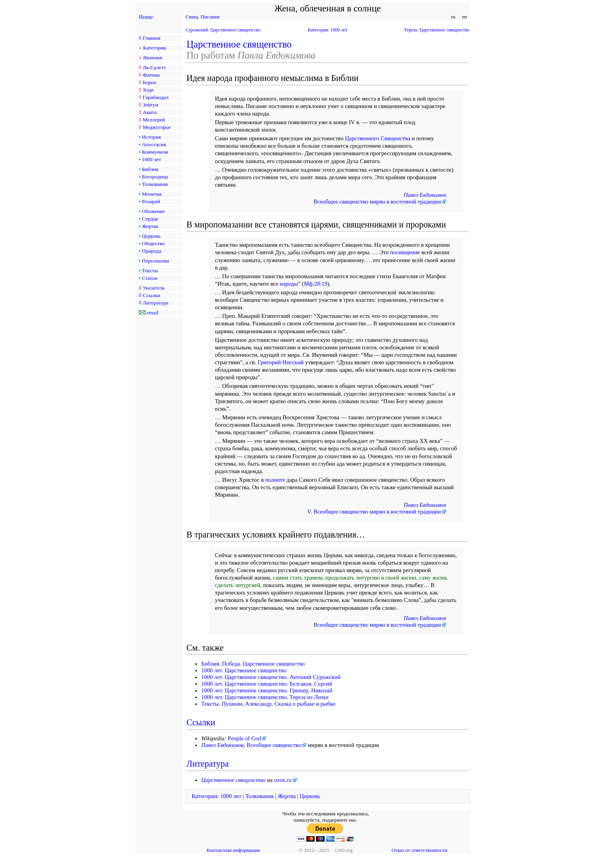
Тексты (150, 271)
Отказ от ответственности (419, 850)
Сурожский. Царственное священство (223, 30)
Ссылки (151, 295)
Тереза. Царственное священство (437, 30)
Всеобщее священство (274, 745)
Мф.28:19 (316, 284)
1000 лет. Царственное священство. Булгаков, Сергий (267, 684)
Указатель (154, 288)
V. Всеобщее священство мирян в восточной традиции (374, 512)
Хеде (148, 90)
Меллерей (154, 120)
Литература (155, 303)
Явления (153, 58)
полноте (275, 480)
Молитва (152, 194)
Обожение (153, 211)
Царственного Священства (377, 138)
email (153, 313)
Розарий (151, 201)
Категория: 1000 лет (328, 30)
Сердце (150, 219)
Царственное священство (239, 44)
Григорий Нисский (280, 362)
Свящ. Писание (203, 17)
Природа (152, 251)
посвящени (404, 252)
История (151, 137)
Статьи (150, 278)
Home (146, 17)
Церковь (151, 236)
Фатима (151, 75)
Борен (149, 82)
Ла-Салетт (154, 67)
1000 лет (152, 159)
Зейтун (150, 105)
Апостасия (154, 144)
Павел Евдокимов (425, 195)
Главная (152, 38)
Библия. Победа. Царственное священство (253, 664)
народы (289, 284)
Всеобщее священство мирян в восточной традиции (377, 202)
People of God (244, 738)
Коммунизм (155, 152)
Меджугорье (157, 127)
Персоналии (155, 261)
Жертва (150, 226)
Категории (155, 48)
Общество (153, 243)
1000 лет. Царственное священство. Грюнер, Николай (267, 690)
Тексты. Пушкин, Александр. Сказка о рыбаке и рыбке (268, 704)
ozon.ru (283, 780)
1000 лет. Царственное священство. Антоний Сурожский (271, 677)
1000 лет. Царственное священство (244, 670)
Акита (150, 112)
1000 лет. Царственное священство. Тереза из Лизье (265, 697)
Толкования (155, 184)
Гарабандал (155, 97)
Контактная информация (233, 850)
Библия (150, 169)
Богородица (155, 177)
